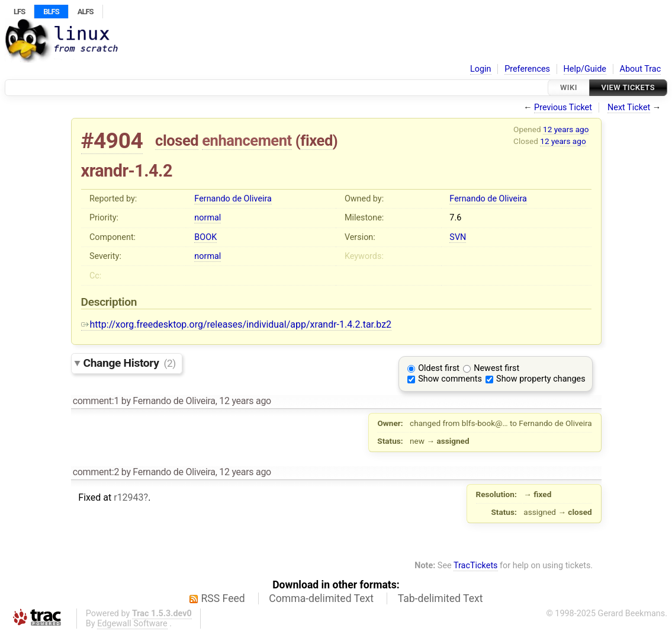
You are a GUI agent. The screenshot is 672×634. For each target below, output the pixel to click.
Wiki (569, 87)
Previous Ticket (563, 108)
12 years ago (566, 129)
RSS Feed (223, 598)
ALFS (86, 12)
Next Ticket (629, 108)
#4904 (112, 141)
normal (208, 218)
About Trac (641, 69)
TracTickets (476, 566)
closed (177, 140)
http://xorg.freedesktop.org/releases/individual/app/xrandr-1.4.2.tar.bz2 (237, 324)
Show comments (450, 379)
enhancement (247, 140)
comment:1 (96, 401)
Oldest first (439, 368)
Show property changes (541, 379)
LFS (19, 12)
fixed (316, 140)
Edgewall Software (132, 624)
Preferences (527, 69)
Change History (130, 363)
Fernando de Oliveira (233, 199)
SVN (458, 237)
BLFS (51, 12)
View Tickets (628, 87)
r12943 (128, 497)
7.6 (455, 218)
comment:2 (96, 472)
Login (481, 69)
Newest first (496, 368)
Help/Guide (585, 69)
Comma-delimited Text (321, 598)
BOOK (205, 237)
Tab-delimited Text (441, 598)
